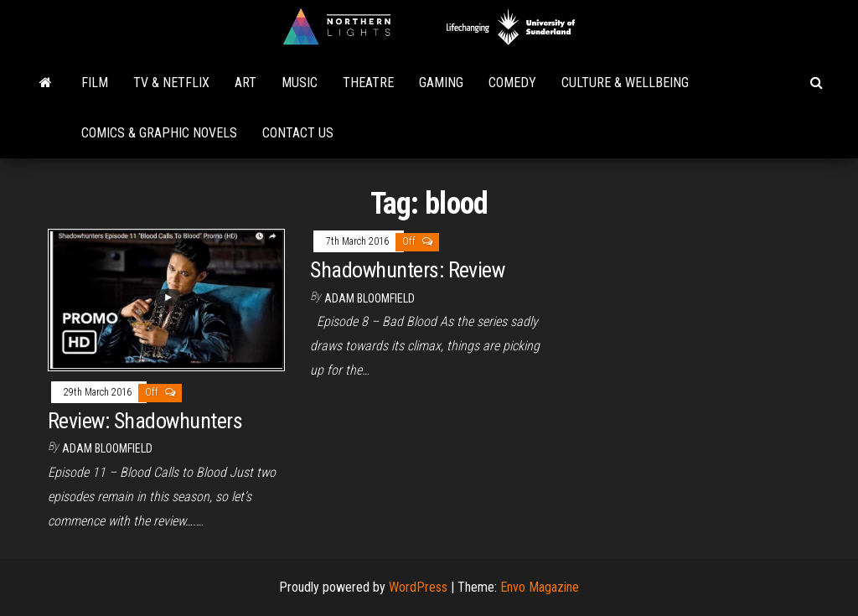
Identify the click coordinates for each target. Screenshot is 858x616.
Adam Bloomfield (107, 448)
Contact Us (298, 133)
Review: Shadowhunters (145, 421)
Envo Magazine (540, 587)
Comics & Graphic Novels (159, 133)
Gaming (441, 83)
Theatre (368, 83)
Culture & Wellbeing (625, 83)
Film (95, 83)
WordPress (418, 587)
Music (300, 83)
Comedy (512, 83)
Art (246, 83)
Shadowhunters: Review (407, 270)
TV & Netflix (171, 83)
